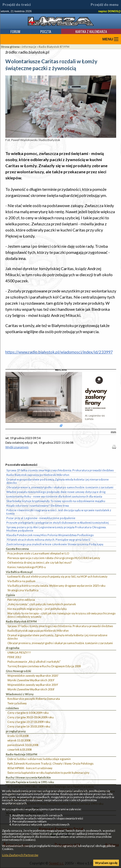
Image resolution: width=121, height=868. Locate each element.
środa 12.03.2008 (18, 736)
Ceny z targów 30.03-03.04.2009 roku (31, 717)
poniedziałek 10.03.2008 (23, 745)
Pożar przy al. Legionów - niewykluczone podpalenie (41, 518)
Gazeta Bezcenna (17, 549)
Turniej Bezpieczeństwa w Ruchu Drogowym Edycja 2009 (44, 666)
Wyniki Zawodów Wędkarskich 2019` (31, 680)
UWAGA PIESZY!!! (19, 652)
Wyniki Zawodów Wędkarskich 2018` (31, 689)
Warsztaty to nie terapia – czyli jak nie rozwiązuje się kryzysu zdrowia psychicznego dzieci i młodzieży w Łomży (61, 615)
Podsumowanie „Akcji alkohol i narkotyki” (34, 662)
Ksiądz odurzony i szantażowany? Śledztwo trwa (38, 506)
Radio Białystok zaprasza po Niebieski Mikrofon (38, 631)
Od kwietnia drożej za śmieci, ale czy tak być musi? (39, 562)
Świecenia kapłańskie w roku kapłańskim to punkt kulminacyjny (48, 773)
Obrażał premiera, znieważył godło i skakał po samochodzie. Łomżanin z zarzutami (60, 643)
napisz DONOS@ (110, 11)
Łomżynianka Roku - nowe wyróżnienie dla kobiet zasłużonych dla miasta (54, 496)
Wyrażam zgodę (106, 863)
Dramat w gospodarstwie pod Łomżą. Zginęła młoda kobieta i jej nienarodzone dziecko (57, 637)
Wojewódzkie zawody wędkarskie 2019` (33, 685)
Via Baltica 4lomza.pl (19, 572)
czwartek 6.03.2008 (19, 749)
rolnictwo (12, 708)
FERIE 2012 (14, 657)
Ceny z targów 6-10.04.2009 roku (28, 713)
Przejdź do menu (105, 5)
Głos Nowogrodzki (18, 671)
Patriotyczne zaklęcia (21, 600)
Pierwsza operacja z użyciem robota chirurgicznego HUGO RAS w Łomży (54, 558)
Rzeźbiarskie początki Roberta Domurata (34, 699)
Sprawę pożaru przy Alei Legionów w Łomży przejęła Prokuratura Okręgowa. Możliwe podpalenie (56, 529)
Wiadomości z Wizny (20, 694)
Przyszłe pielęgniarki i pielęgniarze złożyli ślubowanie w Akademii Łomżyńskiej (58, 523)
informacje (29, 47)
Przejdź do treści (17, 5)
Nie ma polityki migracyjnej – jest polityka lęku (37, 609)
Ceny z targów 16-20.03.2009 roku (29, 726)
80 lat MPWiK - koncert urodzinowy (30, 768)
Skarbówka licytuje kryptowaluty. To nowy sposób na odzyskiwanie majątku (56, 501)
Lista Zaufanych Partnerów (20, 855)
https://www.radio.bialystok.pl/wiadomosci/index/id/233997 (59, 352)
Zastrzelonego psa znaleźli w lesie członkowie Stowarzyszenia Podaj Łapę (55, 544)
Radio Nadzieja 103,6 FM (22, 754)
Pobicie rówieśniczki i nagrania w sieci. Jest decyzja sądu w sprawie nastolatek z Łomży (59, 512)
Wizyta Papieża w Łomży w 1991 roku (30, 782)
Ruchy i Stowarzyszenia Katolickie (28, 777)
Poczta (46, 31)
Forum (15, 31)
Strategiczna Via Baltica (23, 590)
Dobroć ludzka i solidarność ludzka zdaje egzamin (39, 759)
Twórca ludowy (17, 703)
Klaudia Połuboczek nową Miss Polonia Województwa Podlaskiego (50, 535)
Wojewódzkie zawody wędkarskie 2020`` (33, 676)
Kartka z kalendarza (91, 31)
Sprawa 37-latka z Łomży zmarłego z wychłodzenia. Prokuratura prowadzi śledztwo (60, 626)
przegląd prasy (16, 731)
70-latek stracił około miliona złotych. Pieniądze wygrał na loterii (48, 540)
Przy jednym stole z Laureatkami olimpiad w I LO (38, 553)
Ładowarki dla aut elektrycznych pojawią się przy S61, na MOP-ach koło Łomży (57, 576)
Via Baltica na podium (21, 581)
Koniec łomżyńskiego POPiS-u (27, 567)
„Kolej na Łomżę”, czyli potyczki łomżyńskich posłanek (42, 604)
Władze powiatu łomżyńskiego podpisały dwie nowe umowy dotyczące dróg (56, 492)
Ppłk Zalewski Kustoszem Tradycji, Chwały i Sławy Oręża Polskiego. (51, 763)
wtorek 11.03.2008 (19, 740)
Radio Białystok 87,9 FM (54, 47)
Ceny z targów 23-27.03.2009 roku (29, 722)
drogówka (13, 648)
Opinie (10, 595)
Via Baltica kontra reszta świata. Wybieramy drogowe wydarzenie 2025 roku (56, 586)
